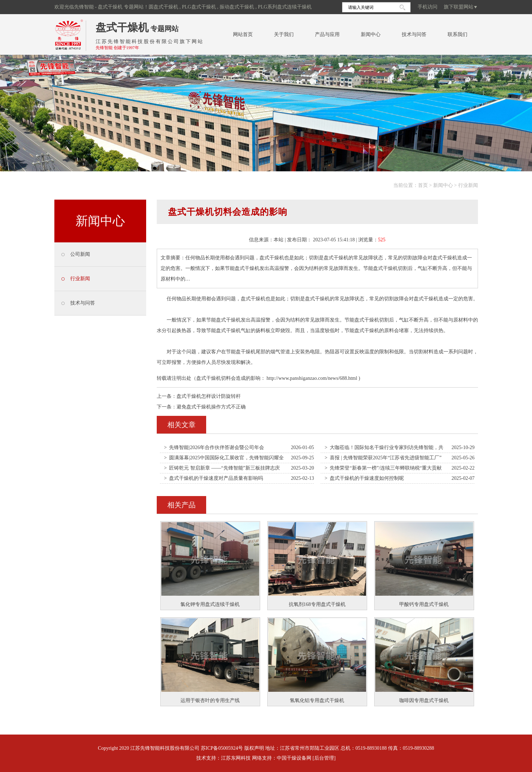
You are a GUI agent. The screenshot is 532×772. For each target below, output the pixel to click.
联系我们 (458, 34)
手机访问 (428, 7)
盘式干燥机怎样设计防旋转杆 (209, 396)
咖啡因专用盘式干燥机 (424, 700)
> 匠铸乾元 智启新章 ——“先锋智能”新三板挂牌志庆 (222, 468)
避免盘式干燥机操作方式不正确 (211, 407)
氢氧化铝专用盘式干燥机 (317, 700)
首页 (423, 185)
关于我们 (284, 34)
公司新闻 (80, 254)
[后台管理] (324, 758)
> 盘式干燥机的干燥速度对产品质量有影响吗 (214, 478)
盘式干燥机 (122, 27)
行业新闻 (468, 185)
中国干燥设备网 (294, 758)
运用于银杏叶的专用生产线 (210, 700)
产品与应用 (327, 34)
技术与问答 (414, 34)
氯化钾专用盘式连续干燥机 (210, 604)
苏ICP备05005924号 (222, 748)
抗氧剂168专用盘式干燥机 (317, 604)
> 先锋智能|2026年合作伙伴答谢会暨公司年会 (214, 447)
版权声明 (254, 748)
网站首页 (243, 34)
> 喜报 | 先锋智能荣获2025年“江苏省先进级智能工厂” (383, 458)
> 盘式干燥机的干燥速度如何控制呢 (364, 478)
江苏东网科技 (236, 758)
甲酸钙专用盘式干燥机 (424, 604)
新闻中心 (371, 34)
